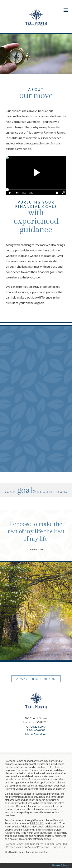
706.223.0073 (37, 727)
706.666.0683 (37, 730)
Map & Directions (36, 734)
